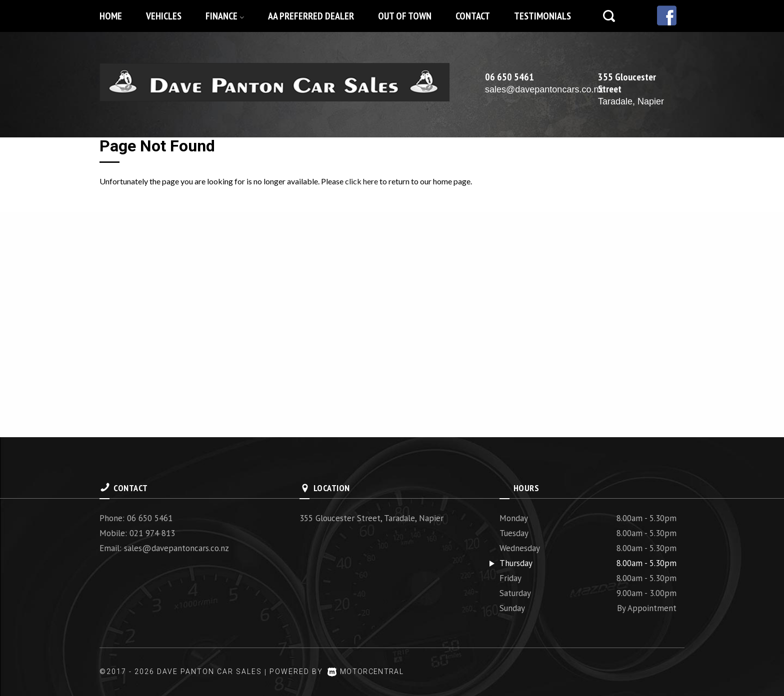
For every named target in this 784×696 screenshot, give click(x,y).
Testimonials (542, 16)
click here (361, 181)
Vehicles (164, 16)
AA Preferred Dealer (311, 16)
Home (111, 16)
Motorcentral (368, 672)
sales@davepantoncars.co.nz (544, 89)
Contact (473, 16)
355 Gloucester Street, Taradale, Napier (371, 518)
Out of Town (405, 16)
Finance (225, 16)
